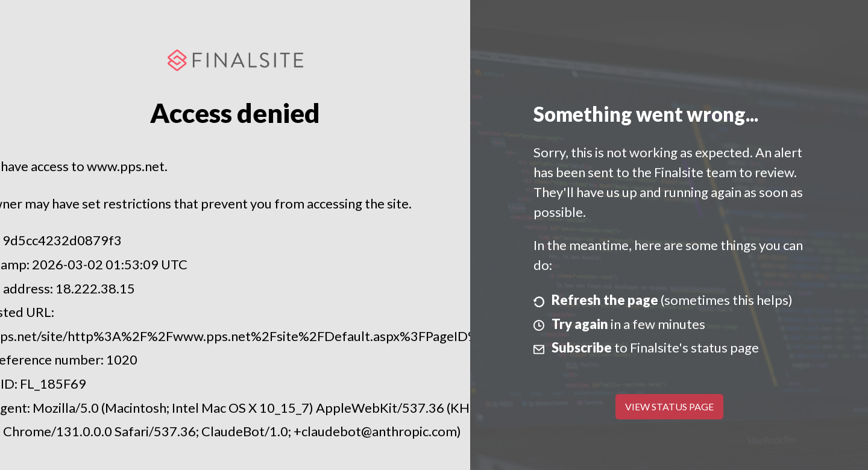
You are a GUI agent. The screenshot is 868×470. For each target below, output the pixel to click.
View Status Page (669, 406)
